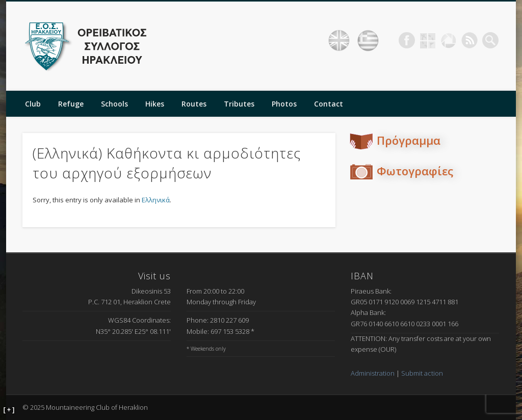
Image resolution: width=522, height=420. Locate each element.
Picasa (449, 40)
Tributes (239, 104)
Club (33, 104)
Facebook (407, 40)
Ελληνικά (156, 200)
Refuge (71, 104)
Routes (194, 104)
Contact (329, 104)
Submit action (422, 373)
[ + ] (9, 410)
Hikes (155, 104)
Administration (373, 373)
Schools (114, 104)
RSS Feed (469, 40)
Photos (284, 104)
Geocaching (428, 40)
